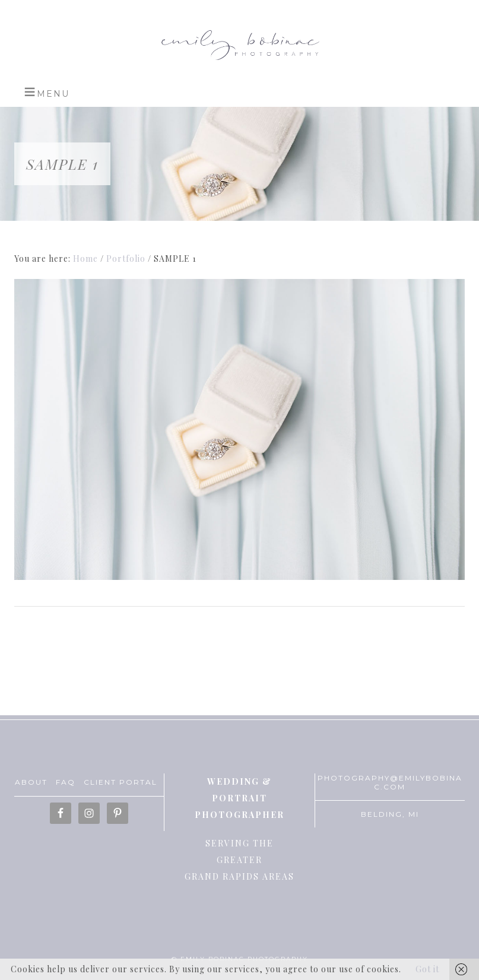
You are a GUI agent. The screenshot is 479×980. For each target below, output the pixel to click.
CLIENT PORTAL (120, 782)
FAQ (66, 782)
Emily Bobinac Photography (239, 45)
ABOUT (31, 782)
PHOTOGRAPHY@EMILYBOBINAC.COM (390, 782)
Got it (427, 969)
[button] (47, 92)
